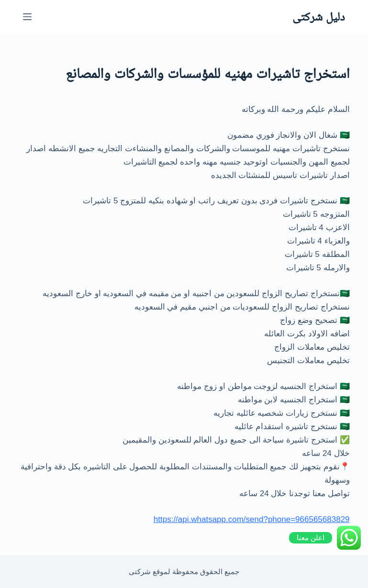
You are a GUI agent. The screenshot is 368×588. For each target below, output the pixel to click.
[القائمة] (27, 17)
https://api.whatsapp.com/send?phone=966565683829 (252, 519)
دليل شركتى (318, 16)
